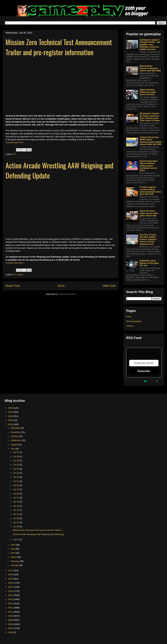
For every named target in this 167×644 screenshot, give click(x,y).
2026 (11, 408)
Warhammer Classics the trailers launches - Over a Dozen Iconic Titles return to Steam (150, 117)
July (13, 449)
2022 (11, 424)
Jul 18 (16, 494)
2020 (11, 575)
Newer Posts (13, 286)
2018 (11, 583)
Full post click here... (15, 142)
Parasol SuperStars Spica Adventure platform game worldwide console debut (149, 166)
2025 (11, 412)
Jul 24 (16, 469)
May (13, 549)
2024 (11, 416)
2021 (11, 570)
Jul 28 (16, 461)
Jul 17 (16, 498)
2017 (11, 587)
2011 (11, 612)
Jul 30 (16, 456)
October (15, 436)
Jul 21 (16, 481)
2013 (11, 604)
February (15, 561)
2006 (11, 632)
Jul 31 (16, 452)
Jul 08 (16, 518)
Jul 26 (16, 465)
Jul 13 (16, 510)
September (16, 440)
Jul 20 (16, 485)
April (13, 553)
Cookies (130, 326)
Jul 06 (16, 526)
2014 (11, 599)
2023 (11, 420)
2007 (11, 628)
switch (20, 275)
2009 (11, 620)
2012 (11, 608)
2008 (11, 624)
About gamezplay (134, 321)
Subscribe (144, 371)
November (16, 432)
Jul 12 (16, 514)
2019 (11, 579)
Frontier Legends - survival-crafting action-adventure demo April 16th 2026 (150, 191)
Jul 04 (16, 540)
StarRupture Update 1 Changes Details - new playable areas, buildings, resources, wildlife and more (150, 45)
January (15, 565)
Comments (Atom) (67, 294)
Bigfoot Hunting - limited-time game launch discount (148, 92)
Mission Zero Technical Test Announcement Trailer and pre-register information (59, 47)
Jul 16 (16, 502)
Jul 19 (16, 489)
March (14, 557)
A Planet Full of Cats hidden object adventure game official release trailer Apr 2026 (151, 141)
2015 (11, 595)
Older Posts (109, 286)
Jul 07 (16, 522)
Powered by (144, 381)
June (13, 545)
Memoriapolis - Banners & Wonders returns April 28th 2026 (150, 68)
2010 (11, 616)
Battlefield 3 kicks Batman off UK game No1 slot (149, 263)
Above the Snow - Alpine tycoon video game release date (149, 213)
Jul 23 (16, 473)
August (14, 445)
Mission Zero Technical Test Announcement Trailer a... (38, 530)
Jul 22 (16, 477)
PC (15, 154)
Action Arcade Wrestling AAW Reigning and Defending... (39, 534)
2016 (11, 591)
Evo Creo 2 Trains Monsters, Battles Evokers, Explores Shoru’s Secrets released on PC (148, 239)
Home (61, 286)
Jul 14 (16, 506)
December (16, 428)
